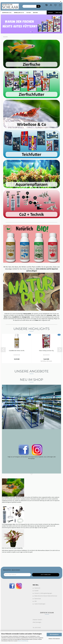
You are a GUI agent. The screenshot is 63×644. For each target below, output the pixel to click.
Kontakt (50, 13)
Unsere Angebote (32, 371)
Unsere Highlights (31, 329)
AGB (35, 601)
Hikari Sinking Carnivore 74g (46, 351)
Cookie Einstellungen (40, 604)
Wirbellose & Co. (19, 13)
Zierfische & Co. (7, 13)
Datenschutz (38, 599)
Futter (29, 13)
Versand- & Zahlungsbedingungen (43, 593)
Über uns (58, 13)
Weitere (35, 13)
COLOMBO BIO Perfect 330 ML (17, 351)
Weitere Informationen (54, 639)
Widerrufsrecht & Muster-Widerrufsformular (46, 596)
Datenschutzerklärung (23, 641)
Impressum (37, 588)
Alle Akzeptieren (54, 634)
